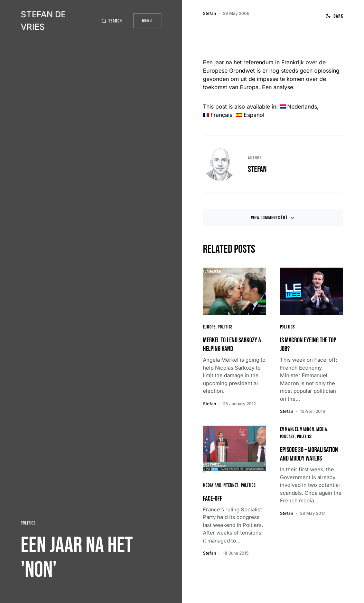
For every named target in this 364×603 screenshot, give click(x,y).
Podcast (287, 437)
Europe (209, 327)
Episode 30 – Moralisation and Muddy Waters (309, 454)
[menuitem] (298, 106)
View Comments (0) (269, 218)
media (322, 429)
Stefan (257, 169)
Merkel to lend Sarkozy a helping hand (232, 345)
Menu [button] (147, 21)
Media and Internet (221, 485)
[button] (112, 21)
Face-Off (213, 499)
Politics (28, 523)
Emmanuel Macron (297, 429)
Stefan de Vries (43, 21)
